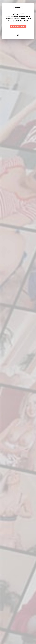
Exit (18, 35)
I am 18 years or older (18, 26)
